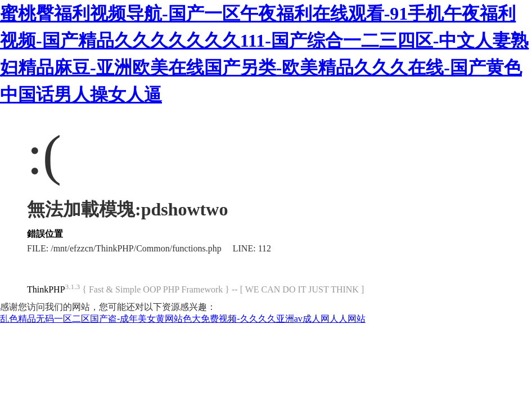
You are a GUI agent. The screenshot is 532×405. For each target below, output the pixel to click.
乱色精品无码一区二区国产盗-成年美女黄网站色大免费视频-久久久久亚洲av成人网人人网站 (183, 319)
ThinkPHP (46, 289)
